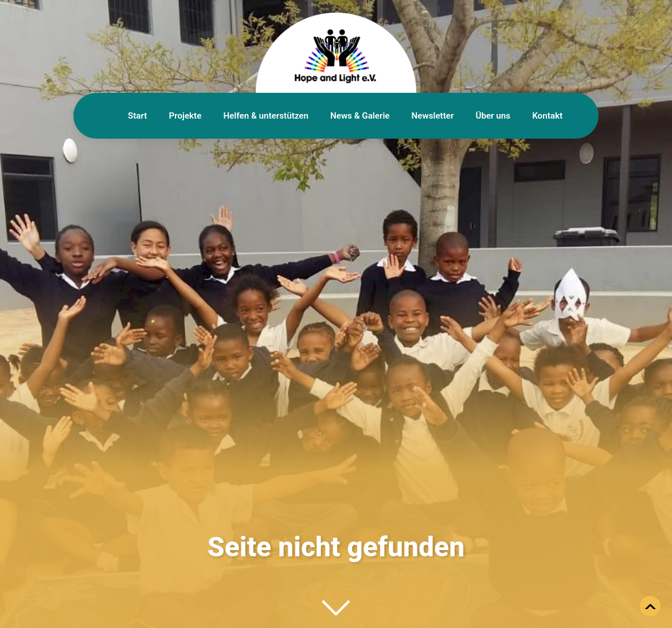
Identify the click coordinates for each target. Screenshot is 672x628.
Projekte (185, 116)
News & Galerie (360, 116)
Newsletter (433, 116)
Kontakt (547, 116)
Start (137, 116)
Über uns (493, 116)
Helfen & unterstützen (266, 116)
